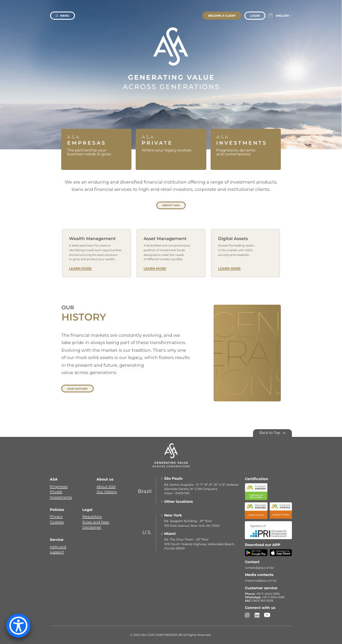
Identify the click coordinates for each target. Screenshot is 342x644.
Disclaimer (92, 528)
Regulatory (92, 517)
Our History (107, 492)
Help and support (58, 550)
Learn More (80, 269)
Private (56, 492)
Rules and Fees (96, 522)
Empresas (59, 487)
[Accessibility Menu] (18, 626)
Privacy (57, 517)
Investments (61, 498)
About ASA (106, 487)
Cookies (57, 522)
